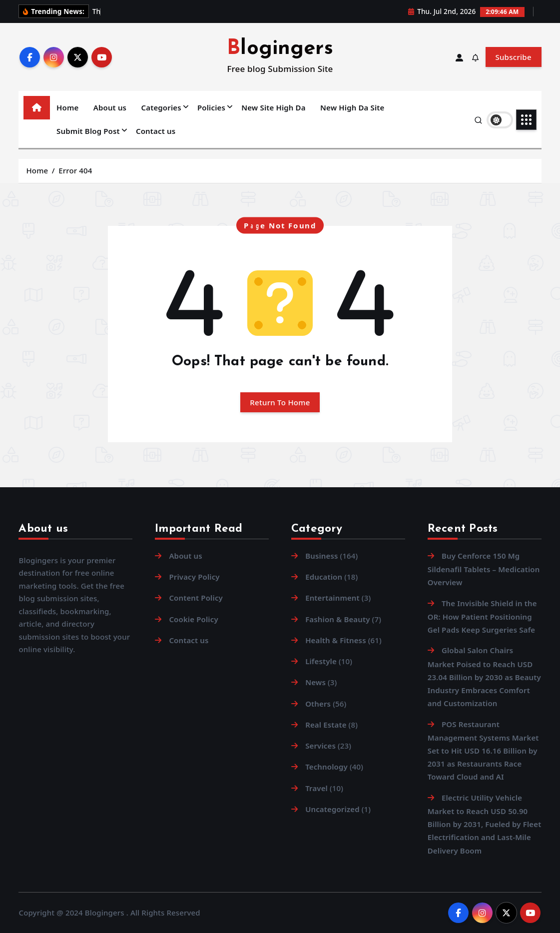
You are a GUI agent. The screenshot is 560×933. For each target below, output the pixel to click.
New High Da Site (352, 107)
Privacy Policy (194, 577)
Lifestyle (321, 661)
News (315, 682)
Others (318, 704)
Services (320, 746)
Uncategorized (332, 809)
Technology (326, 767)
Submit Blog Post (88, 131)
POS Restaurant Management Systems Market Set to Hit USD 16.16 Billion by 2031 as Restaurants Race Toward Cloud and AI (483, 751)
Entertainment (332, 598)
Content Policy (196, 598)
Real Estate (326, 725)
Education (324, 577)
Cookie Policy (193, 619)
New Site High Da (273, 107)
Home (67, 107)
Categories (161, 107)
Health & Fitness (336, 640)
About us (110, 107)
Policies (211, 107)
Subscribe (513, 57)
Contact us (156, 131)
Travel (316, 788)
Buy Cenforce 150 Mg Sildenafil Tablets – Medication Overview (484, 569)
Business (321, 556)
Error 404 (75, 170)
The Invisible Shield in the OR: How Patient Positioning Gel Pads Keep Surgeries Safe (482, 616)
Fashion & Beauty (337, 619)
